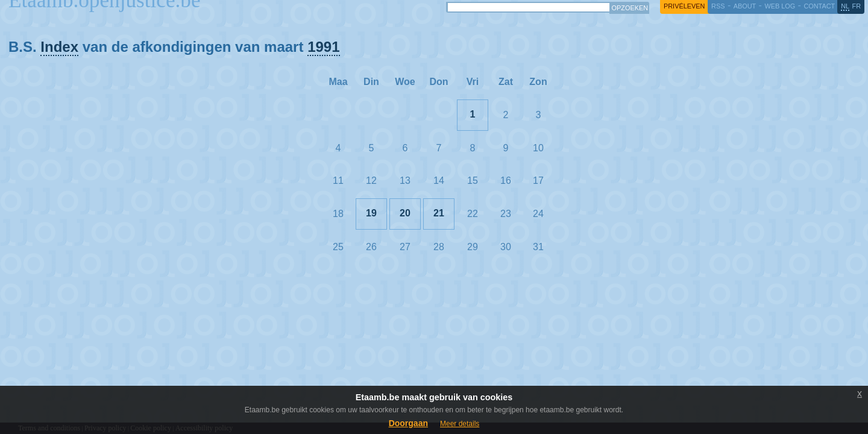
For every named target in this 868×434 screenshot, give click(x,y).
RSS (718, 6)
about (745, 6)
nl (845, 6)
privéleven (684, 6)
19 (371, 213)
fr (857, 6)
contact (819, 6)
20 (405, 213)
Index (59, 47)
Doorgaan (408, 423)
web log (780, 6)
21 (439, 213)
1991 (323, 47)
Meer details (460, 424)
